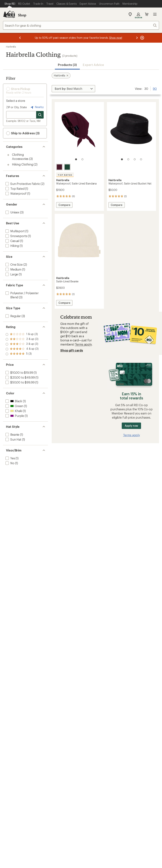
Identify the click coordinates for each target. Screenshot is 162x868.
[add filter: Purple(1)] (14, 416)
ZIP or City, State (16, 107)
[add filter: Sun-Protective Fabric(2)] (22, 184)
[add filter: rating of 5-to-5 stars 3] (22, 334)
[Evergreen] (67, 167)
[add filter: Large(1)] (11, 274)
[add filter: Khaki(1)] (13, 411)
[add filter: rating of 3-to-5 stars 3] (22, 344)
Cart (147, 14)
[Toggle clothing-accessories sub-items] (8, 155)
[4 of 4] (141, 159)
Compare (65, 205)
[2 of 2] (82, 159)
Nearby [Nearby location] (37, 107)
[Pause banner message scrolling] (142, 38)
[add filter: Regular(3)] (13, 316)
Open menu (155, 14)
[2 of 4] (128, 159)
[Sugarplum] (59, 167)
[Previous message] (20, 38)
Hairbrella (11, 47)
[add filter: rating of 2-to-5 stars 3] (22, 349)
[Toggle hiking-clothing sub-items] (8, 165)
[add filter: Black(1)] (13, 401)
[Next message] (137, 38)
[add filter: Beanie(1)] (12, 434)
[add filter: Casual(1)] (12, 241)
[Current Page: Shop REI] (10, 4)
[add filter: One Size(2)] (14, 264)
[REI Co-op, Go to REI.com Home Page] (9, 14)
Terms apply (83, 344)
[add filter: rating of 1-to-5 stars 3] (22, 354)
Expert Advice (93, 65)
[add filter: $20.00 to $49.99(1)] (20, 377)
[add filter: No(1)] (10, 463)
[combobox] (81, 25)
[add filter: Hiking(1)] (12, 246)
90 (155, 88)
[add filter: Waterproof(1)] (16, 193)
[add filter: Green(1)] (14, 406)
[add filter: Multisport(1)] (15, 231)
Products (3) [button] (67, 65)
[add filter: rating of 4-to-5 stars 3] (22, 339)
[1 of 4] (122, 159)
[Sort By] (73, 89)
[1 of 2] (76, 159)
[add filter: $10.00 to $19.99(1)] (19, 372)
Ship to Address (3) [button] (23, 133)
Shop (22, 15)
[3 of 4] (135, 159)
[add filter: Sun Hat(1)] (13, 439)
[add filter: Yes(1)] (10, 458)
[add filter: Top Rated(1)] (15, 189)
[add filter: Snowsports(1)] (16, 236)
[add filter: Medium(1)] (13, 269)
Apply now (131, 426)
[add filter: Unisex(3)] (12, 212)
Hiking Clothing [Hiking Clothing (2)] (23, 164)
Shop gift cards (72, 350)
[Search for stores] (40, 115)
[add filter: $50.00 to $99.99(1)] (20, 382)
